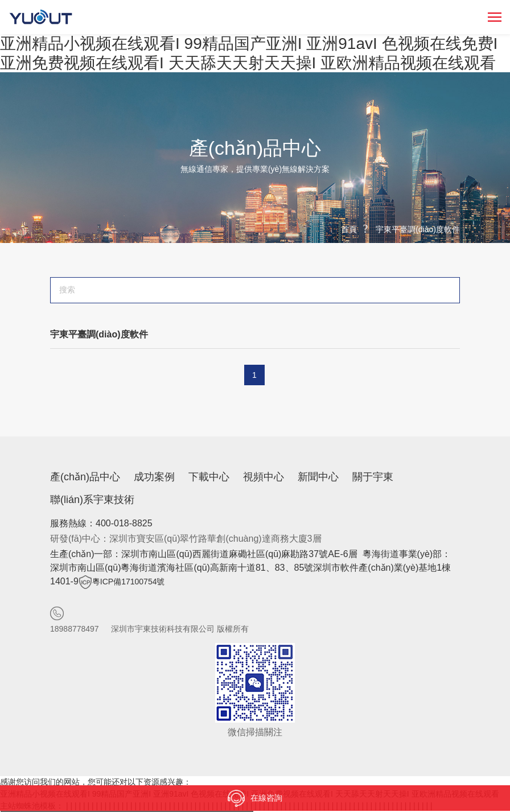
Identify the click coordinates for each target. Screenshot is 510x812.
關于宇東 (373, 477)
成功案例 (154, 477)
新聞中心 (318, 477)
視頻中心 (264, 477)
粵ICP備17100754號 (129, 582)
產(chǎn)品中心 (85, 477)
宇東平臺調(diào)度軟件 (418, 229)
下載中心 (209, 477)
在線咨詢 (255, 798)
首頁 (349, 229)
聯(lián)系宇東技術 (92, 500)
